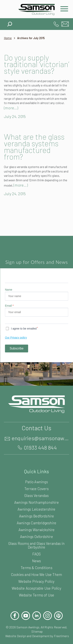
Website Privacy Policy (36, 592)
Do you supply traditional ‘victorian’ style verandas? (29, 67)
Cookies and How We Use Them (36, 585)
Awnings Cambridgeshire (36, 534)
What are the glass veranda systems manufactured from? (36, 153)
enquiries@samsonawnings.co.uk (65, 24)
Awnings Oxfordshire (36, 547)
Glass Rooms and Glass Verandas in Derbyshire (36, 556)
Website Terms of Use (36, 606)
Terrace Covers (37, 499)
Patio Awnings (37, 493)
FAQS (36, 565)
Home (8, 38)
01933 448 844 (56, 24)
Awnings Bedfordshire (36, 527)
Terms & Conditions (36, 578)
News (36, 572)
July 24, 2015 (16, 123)
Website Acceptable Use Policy (36, 599)
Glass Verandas (36, 506)
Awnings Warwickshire (36, 540)
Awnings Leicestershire (36, 520)
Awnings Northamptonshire (36, 513)
